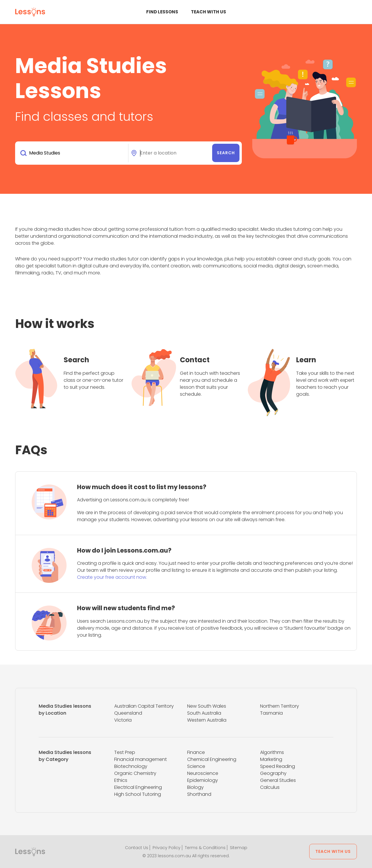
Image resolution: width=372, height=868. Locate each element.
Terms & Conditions (205, 848)
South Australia (204, 713)
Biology (195, 787)
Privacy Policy (167, 848)
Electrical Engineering (138, 787)
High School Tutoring (138, 794)
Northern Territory (280, 706)
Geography (273, 773)
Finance (196, 752)
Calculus (270, 787)
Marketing (271, 759)
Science (196, 766)
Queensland (128, 713)
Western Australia (207, 720)
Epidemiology (203, 780)
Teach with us (209, 12)
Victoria (123, 720)
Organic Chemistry (135, 773)
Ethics (121, 780)
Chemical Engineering (212, 759)
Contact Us (137, 848)
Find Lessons (162, 12)
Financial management (141, 759)
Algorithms (272, 752)
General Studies (278, 780)
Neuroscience (203, 773)
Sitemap (239, 848)
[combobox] (73, 153)
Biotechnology (131, 766)
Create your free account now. (112, 577)
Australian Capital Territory (144, 706)
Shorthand (199, 794)
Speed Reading (278, 766)
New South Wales (207, 706)
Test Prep (125, 752)
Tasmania (271, 713)
